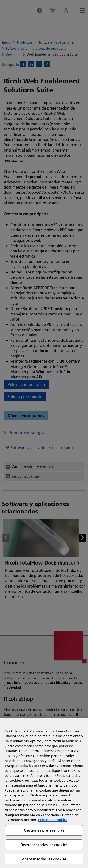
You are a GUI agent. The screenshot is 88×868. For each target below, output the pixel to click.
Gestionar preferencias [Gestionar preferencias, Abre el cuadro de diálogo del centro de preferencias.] (44, 830)
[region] (44, 793)
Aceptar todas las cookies (44, 859)
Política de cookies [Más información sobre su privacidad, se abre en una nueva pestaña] (53, 820)
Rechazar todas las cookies (44, 845)
